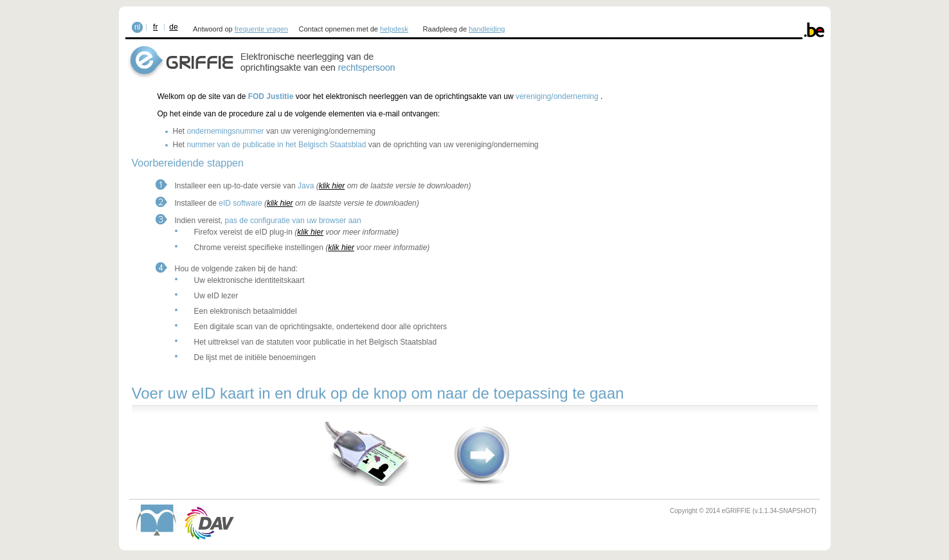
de (173, 27)
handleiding (487, 29)
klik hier (332, 186)
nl (137, 27)
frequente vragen (261, 29)
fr (155, 27)
